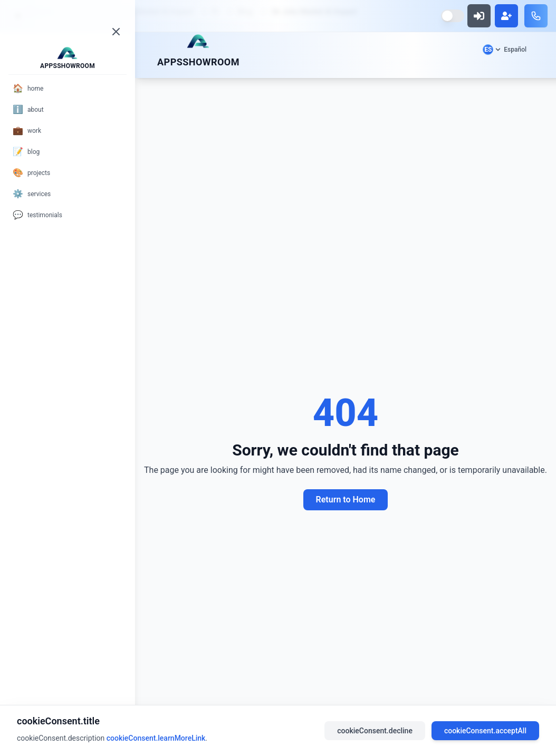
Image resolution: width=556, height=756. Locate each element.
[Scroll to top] (198, 41)
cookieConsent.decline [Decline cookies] (375, 731)
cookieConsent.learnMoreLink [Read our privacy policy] (156, 738)
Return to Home (346, 500)
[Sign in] (479, 16)
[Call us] (536, 16)
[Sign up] (506, 16)
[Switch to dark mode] (453, 16)
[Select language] (505, 50)
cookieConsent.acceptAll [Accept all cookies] (485, 731)
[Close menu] (116, 32)
